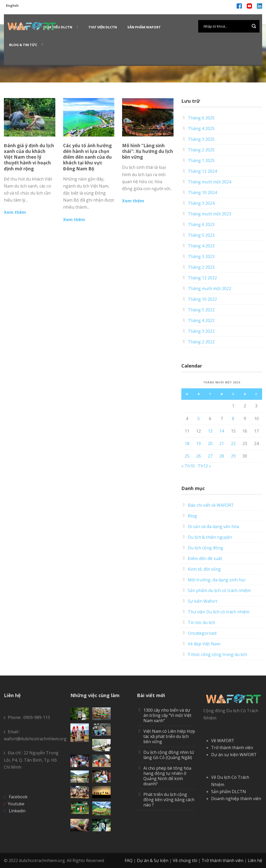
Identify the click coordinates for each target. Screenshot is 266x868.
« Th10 (188, 466)
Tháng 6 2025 (201, 118)
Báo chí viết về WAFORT (211, 505)
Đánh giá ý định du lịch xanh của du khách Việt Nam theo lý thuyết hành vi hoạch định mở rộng (29, 157)
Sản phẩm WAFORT (144, 27)
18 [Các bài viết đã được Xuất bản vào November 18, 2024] (187, 443)
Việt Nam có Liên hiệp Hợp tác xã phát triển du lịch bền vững (169, 736)
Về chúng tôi (185, 860)
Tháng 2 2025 (201, 150)
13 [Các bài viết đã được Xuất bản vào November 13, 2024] (210, 431)
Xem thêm (15, 212)
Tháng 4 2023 (201, 246)
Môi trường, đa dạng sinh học (217, 580)
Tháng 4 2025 (201, 128)
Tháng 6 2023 (201, 224)
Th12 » (204, 466)
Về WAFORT (223, 741)
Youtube (16, 804)
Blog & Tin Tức (23, 45)
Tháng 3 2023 (201, 256)
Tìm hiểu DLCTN (58, 27)
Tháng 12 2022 (202, 278)
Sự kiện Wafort (202, 601)
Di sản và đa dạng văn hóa (213, 526)
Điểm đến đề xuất (205, 558)
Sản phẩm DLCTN (229, 792)
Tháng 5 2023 (201, 235)
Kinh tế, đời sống (204, 569)
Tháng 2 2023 (201, 267)
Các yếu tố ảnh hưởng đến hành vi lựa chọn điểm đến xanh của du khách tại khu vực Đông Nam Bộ (87, 157)
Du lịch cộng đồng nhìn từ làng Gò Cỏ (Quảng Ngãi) (169, 755)
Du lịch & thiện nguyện (210, 537)
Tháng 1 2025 (201, 160)
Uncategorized (202, 633)
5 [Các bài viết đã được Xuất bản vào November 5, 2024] (199, 419)
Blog (192, 516)
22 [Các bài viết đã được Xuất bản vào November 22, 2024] (233, 443)
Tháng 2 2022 (201, 342)
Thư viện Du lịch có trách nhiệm (219, 612)
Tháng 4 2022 (201, 320)
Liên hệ (255, 860)
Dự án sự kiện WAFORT (234, 755)
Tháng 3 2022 (201, 331)
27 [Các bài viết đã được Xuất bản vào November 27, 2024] (210, 456)
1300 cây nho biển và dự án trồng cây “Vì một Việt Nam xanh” (167, 715)
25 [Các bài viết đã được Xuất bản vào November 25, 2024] (187, 456)
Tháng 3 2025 (201, 139)
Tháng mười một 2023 (210, 214)
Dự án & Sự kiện (153, 860)
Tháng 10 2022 (202, 299)
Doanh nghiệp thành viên (236, 799)
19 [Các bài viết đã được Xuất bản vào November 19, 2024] (198, 443)
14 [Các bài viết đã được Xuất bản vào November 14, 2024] (222, 431)
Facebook (18, 797)
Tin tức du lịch (201, 622)
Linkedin (17, 811)
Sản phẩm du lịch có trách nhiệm (219, 590)
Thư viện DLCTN (103, 27)
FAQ (129, 860)
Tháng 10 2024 (202, 192)
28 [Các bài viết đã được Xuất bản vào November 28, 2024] (222, 456)
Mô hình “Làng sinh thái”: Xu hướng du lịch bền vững (148, 151)
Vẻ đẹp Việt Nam (204, 644)
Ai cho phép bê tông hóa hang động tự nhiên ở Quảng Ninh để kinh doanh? (167, 776)
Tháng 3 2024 (201, 203)
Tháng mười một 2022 (210, 288)
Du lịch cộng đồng (205, 548)
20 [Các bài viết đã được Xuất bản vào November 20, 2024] (210, 443)
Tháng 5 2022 (201, 310)
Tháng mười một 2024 (210, 182)
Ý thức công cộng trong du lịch (217, 654)
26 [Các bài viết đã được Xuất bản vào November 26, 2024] (198, 456)
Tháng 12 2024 (202, 171)
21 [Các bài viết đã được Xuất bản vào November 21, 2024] (222, 443)
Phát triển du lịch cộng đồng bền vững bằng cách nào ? (169, 800)
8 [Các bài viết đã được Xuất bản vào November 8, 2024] (233, 419)
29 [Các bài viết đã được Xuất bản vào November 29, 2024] (233, 456)
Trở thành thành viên (232, 748)
